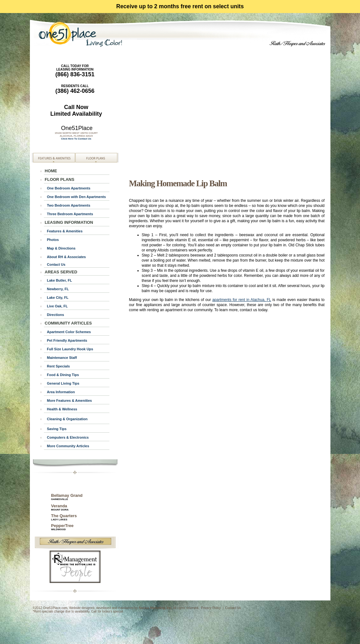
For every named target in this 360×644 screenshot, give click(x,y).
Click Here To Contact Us (76, 139)
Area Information (61, 392)
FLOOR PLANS (60, 179)
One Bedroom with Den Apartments (76, 197)
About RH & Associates (66, 257)
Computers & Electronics (68, 437)
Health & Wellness (62, 409)
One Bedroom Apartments (69, 188)
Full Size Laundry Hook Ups (70, 349)
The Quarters (64, 517)
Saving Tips (57, 429)
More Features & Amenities (69, 401)
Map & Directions (61, 248)
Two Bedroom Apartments (69, 205)
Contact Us (56, 264)
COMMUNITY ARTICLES (68, 323)
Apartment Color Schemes (69, 332)
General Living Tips (63, 383)
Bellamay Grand (67, 497)
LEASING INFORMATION (69, 222)
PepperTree (62, 527)
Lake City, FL (58, 298)
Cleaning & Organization (67, 419)
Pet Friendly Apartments (67, 340)
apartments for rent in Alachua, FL (242, 300)
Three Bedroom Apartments (70, 214)
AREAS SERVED (61, 272)
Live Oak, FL (57, 306)
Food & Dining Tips (63, 375)
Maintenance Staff (62, 358)
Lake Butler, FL (60, 280)
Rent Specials (59, 366)
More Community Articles (68, 446)
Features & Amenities (65, 231)
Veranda (59, 506)
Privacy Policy (211, 608)
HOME (51, 171)
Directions (56, 315)
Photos (53, 240)
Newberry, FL (58, 289)
